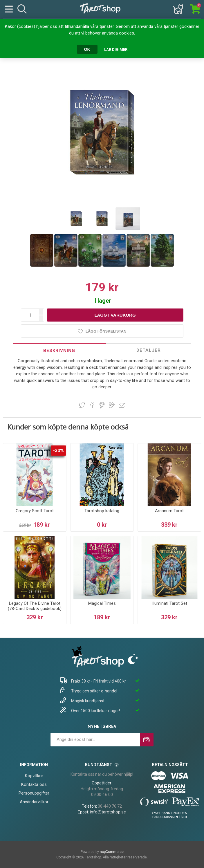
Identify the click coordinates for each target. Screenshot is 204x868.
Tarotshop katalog (102, 511)
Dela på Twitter (82, 405)
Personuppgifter (34, 793)
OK (87, 49)
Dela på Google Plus (112, 405)
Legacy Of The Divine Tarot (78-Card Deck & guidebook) (35, 606)
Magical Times (102, 603)
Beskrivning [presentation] (59, 351)
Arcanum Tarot (169, 511)
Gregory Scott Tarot (35, 511)
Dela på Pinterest (102, 405)
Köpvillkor (34, 776)
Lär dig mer (116, 49)
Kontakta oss (34, 784)
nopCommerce (112, 852)
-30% (58, 451)
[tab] (59, 350)
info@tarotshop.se (108, 812)
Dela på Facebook (92, 405)
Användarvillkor (34, 802)
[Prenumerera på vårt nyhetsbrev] (95, 740)
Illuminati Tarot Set (169, 603)
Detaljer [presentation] (149, 350)
